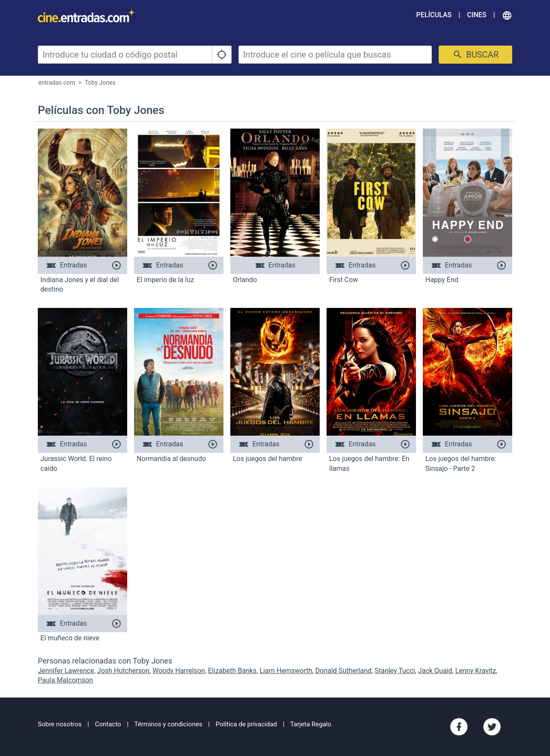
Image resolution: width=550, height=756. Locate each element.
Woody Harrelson (179, 671)
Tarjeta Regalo (311, 724)
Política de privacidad (246, 724)
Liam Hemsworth (286, 671)
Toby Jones (100, 83)
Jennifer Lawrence (66, 671)
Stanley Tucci (395, 671)
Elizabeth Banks (232, 671)
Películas (434, 15)
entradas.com (57, 83)
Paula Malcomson (65, 680)
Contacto (108, 724)
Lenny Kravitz (475, 671)
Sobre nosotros (60, 724)
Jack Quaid (435, 671)
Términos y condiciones (168, 724)
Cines (477, 15)
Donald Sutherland (344, 671)
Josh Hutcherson (123, 671)
